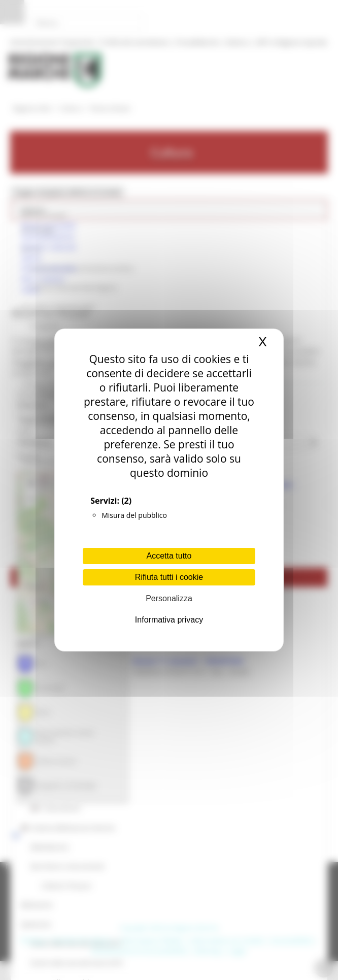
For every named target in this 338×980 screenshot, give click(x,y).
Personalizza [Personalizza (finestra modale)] (169, 598)
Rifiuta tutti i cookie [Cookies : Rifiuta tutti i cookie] (169, 577)
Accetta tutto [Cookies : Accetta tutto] (169, 556)
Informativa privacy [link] (169, 620)
